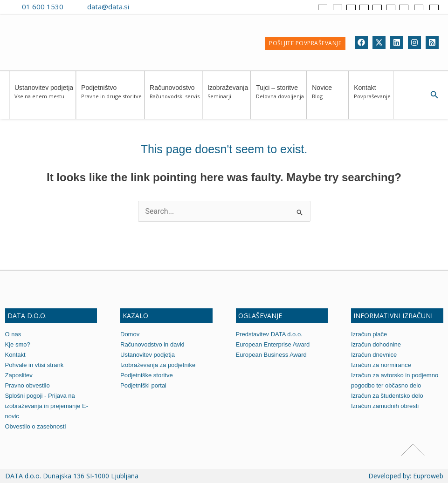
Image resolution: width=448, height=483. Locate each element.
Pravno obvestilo (28, 385)
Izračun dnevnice (374, 355)
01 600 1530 (43, 7)
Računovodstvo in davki (152, 344)
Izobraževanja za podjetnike (158, 365)
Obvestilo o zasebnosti (36, 426)
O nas (13, 334)
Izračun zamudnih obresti (385, 406)
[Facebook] (361, 42)
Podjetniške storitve (147, 375)
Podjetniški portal (143, 385)
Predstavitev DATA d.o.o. (269, 334)
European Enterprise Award (273, 344)
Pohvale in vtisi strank (34, 365)
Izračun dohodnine (376, 344)
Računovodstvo (175, 96)
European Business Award (271, 355)
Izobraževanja (228, 96)
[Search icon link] (434, 95)
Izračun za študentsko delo (387, 396)
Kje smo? (18, 344)
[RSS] (432, 42)
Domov (130, 334)
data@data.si (108, 7)
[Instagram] (414, 42)
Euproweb (428, 476)
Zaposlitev (19, 375)
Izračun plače (369, 334)
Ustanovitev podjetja (44, 96)
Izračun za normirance (381, 365)
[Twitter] (379, 42)
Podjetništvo (111, 96)
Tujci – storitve (280, 96)
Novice (329, 96)
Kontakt (372, 96)
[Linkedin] (397, 42)
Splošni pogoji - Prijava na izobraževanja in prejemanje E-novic (47, 406)
